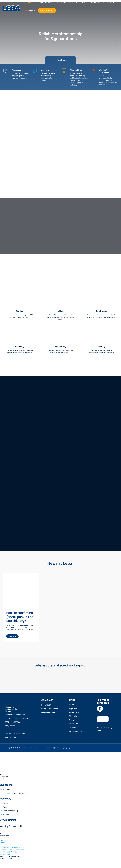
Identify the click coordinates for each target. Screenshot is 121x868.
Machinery (45, 70)
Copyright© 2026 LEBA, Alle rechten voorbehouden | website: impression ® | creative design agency (37, 753)
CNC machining (76, 70)
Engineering (16, 70)
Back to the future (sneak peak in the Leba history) (20, 622)
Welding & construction (104, 72)
